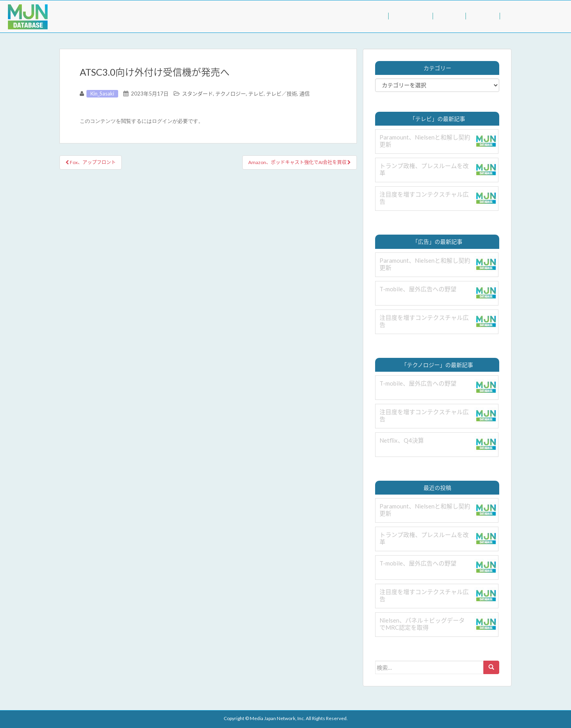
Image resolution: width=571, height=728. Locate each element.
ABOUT (483, 16)
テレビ (256, 94)
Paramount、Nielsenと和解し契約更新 (425, 141)
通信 (305, 94)
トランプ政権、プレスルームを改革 (424, 169)
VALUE (449, 16)
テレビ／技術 (282, 94)
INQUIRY (519, 16)
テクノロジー (231, 94)
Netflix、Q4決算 (402, 440)
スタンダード (197, 94)
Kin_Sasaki (102, 94)
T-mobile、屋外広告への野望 (418, 289)
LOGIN (555, 16)
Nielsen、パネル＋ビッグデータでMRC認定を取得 (422, 624)
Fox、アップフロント (91, 162)
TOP (376, 16)
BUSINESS (411, 16)
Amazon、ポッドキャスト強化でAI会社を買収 (300, 162)
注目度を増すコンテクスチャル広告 (424, 198)
